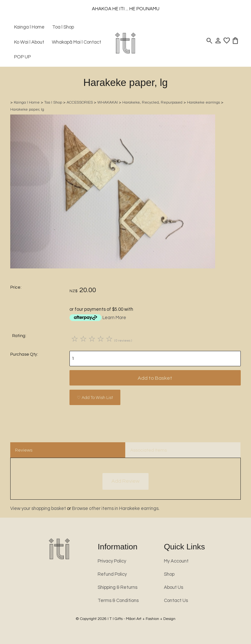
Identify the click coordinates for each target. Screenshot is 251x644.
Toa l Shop (63, 27)
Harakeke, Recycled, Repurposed (152, 102)
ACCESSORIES (80, 102)
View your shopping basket (38, 508)
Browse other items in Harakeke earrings (115, 508)
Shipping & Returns (117, 587)
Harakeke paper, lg (27, 110)
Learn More (114, 318)
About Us (174, 587)
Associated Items (149, 450)
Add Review (125, 481)
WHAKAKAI (108, 102)
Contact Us (176, 601)
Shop (169, 574)
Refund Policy (112, 574)
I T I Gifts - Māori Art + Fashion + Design (142, 619)
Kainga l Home (29, 27)
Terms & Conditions (118, 601)
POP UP (22, 57)
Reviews (24, 450)
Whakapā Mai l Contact (77, 42)
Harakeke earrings (203, 102)
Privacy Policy (112, 561)
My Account (176, 561)
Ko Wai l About (29, 42)
